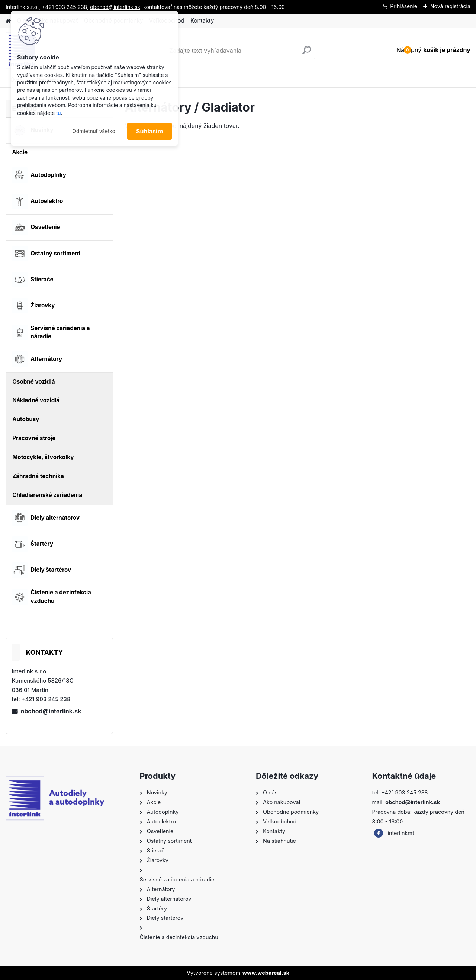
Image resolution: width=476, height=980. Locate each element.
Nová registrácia (450, 6)
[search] (307, 53)
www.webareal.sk (266, 973)
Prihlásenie (404, 6)
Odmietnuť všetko (94, 131)
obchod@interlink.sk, (116, 7)
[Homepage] (8, 21)
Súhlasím (149, 131)
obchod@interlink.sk (51, 711)
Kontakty (202, 21)
